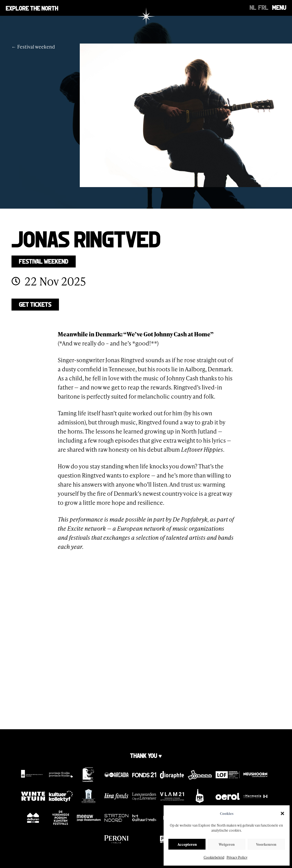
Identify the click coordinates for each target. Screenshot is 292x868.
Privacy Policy (237, 857)
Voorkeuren (266, 844)
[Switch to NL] (253, 7)
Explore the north (32, 8)
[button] (282, 813)
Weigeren (227, 844)
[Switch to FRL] (263, 7)
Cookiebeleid (214, 857)
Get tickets (35, 304)
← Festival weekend (33, 47)
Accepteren (187, 844)
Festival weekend (44, 261)
